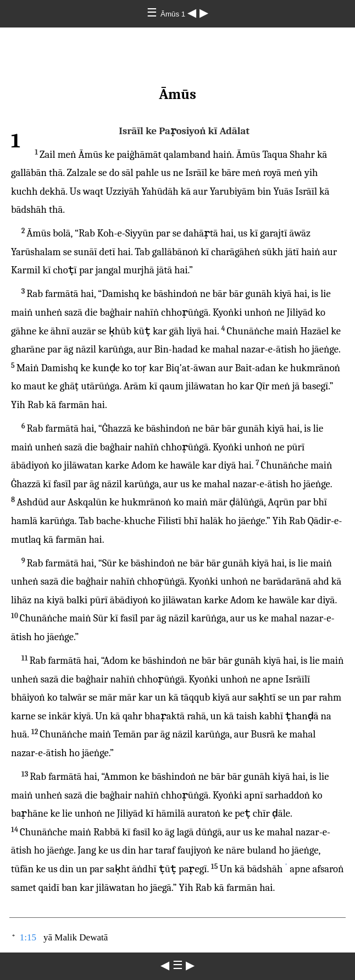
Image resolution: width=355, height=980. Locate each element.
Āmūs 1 (174, 14)
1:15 (28, 937)
